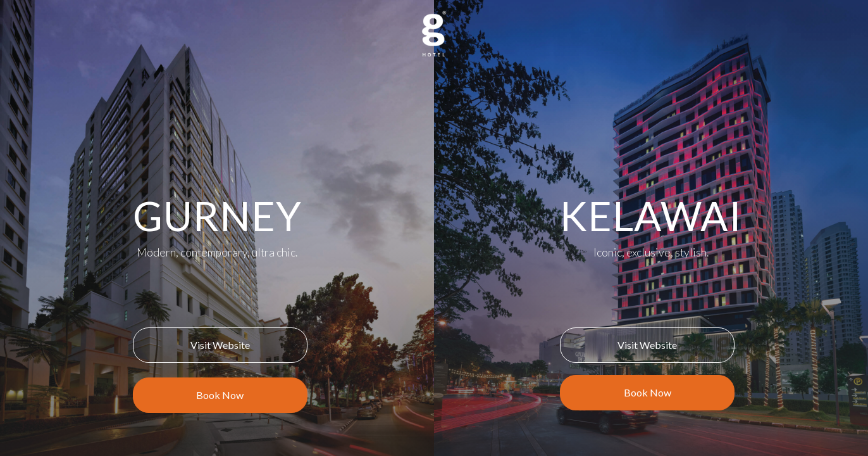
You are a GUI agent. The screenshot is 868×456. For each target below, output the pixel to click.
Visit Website (220, 345)
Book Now (220, 395)
